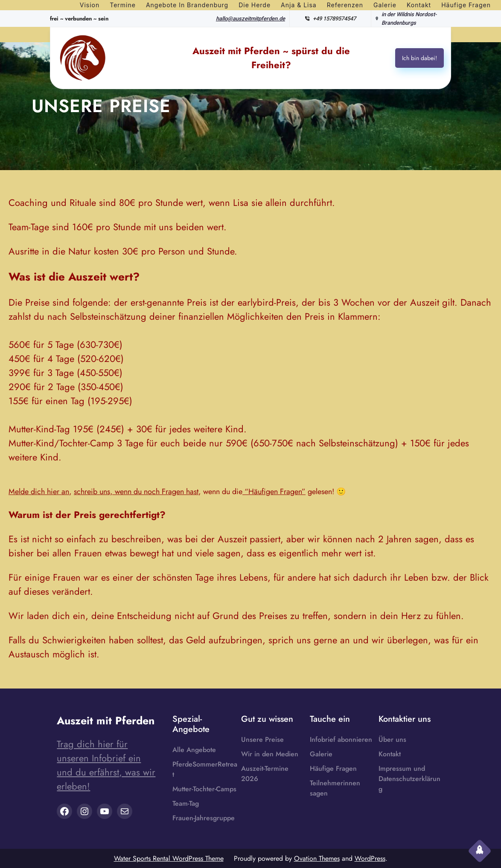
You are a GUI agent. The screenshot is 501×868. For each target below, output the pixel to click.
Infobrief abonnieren (341, 739)
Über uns (392, 739)
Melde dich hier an (39, 492)
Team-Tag (186, 803)
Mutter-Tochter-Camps (204, 789)
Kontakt (390, 754)
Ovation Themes (317, 858)
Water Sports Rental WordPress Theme (169, 858)
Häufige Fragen (333, 768)
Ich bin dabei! (419, 58)
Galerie (321, 754)
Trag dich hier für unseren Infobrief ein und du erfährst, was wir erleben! (106, 765)
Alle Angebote (194, 750)
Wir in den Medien (270, 754)
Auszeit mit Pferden (106, 720)
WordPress (370, 858)
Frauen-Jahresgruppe (204, 818)
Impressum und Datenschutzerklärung (409, 779)
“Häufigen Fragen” (274, 492)
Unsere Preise (262, 739)
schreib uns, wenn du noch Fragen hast (136, 492)
